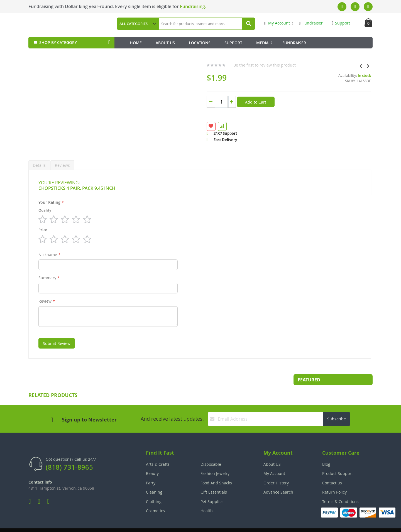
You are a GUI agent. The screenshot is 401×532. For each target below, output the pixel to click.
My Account (277, 23)
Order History (276, 470)
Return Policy (334, 479)
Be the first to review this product (221, 65)
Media (262, 43)
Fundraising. (193, 6)
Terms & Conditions (340, 488)
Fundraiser (311, 23)
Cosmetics (155, 497)
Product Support (338, 460)
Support (341, 23)
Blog (326, 451)
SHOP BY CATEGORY (55, 42)
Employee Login (173, 524)
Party (151, 470)
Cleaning (154, 479)
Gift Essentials (214, 479)
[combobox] (207, 24)
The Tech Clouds (355, 524)
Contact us (332, 470)
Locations (200, 43)
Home (136, 43)
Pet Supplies (212, 488)
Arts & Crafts (158, 451)
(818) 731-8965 (69, 454)
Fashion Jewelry (215, 460)
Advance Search (278, 479)
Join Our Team (216, 524)
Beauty (152, 460)
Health (207, 497)
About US (272, 451)
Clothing (154, 488)
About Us (165, 43)
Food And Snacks (216, 470)
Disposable (211, 451)
